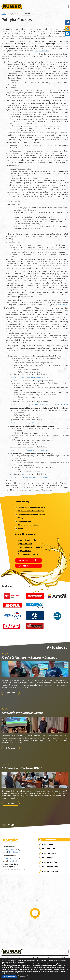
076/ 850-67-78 (11, 859)
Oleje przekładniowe (26, 518)
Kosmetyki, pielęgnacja (27, 540)
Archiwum (10, 825)
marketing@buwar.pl (16, 861)
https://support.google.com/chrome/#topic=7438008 (29, 378)
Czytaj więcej (11, 693)
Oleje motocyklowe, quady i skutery (32, 514)
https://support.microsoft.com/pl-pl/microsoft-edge (29, 477)
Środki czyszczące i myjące (28, 554)
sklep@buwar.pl (14, 852)
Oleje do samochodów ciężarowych (31, 507)
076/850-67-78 (11, 850)
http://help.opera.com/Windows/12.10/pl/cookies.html (29, 450)
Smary (20, 528)
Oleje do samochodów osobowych (31, 511)
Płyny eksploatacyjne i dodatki (30, 547)
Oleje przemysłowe (25, 521)
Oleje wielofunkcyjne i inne (28, 525)
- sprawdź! (28, 560)
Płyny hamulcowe (25, 551)
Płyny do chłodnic (25, 544)
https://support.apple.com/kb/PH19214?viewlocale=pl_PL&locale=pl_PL (36, 423)
